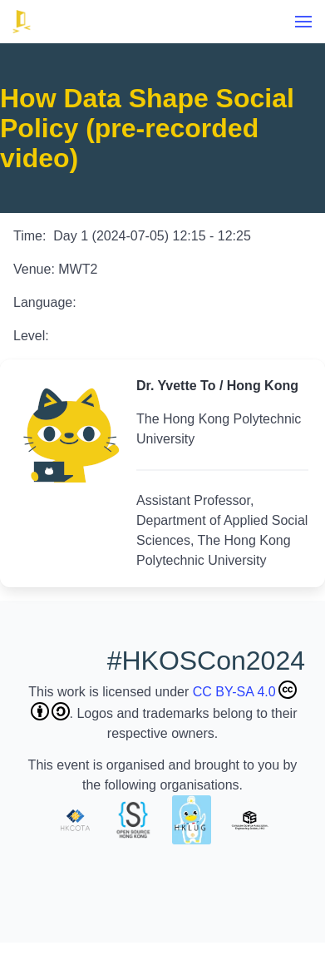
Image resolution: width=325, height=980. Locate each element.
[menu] (303, 22)
